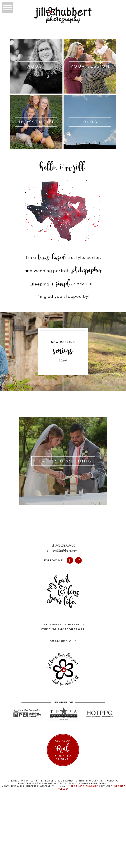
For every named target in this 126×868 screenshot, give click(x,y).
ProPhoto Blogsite (84, 786)
